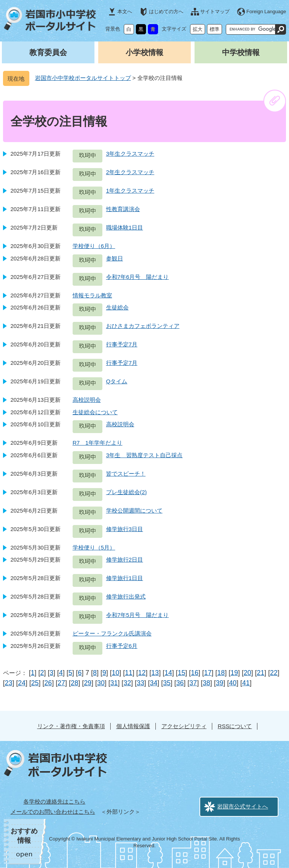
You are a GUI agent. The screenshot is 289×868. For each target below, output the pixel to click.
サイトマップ (215, 11)
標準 (214, 29)
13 (155, 673)
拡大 (198, 29)
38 (206, 683)
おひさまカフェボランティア (143, 326)
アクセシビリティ (184, 726)
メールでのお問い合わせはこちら (53, 812)
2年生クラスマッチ (130, 172)
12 (142, 673)
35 (167, 683)
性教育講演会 (123, 209)
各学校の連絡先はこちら (54, 801)
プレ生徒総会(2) (126, 492)
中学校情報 (241, 52)
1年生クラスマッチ (130, 191)
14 (168, 673)
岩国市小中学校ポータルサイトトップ (83, 78)
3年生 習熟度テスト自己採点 (144, 455)
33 (140, 683)
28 (75, 683)
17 (208, 673)
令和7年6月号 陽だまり (138, 277)
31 (114, 683)
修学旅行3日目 (125, 529)
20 (247, 673)
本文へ (125, 11)
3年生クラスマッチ (130, 154)
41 (246, 683)
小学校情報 (144, 52)
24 (22, 683)
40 (233, 683)
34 (154, 683)
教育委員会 (48, 52)
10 (116, 673)
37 (193, 683)
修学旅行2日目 (125, 560)
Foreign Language (266, 11)
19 (234, 673)
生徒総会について (95, 412)
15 (181, 673)
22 (274, 673)
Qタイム (117, 381)
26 (48, 683)
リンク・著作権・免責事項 (71, 726)
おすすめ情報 (24, 836)
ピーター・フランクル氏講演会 (112, 633)
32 (127, 683)
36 (180, 683)
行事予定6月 (122, 646)
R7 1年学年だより (98, 443)
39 (219, 683)
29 (88, 683)
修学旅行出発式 (126, 596)
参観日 (115, 258)
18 (221, 673)
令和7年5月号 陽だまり (138, 615)
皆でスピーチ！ (126, 474)
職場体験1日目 (125, 227)
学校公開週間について (134, 511)
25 (35, 683)
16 (195, 673)
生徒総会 (117, 307)
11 (129, 673)
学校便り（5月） (94, 547)
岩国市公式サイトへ (243, 806)
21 (260, 673)
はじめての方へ (166, 11)
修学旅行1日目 (125, 578)
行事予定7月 (122, 344)
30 (101, 683)
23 (9, 683)
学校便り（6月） (94, 246)
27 (61, 683)
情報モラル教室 (92, 295)
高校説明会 (87, 400)
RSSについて (235, 726)
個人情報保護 (133, 726)
